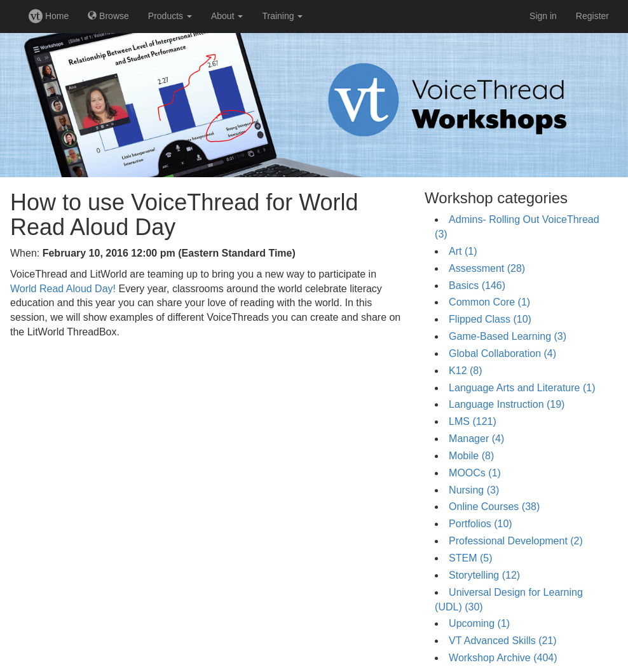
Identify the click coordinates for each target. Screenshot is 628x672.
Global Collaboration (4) (502, 353)
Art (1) (463, 251)
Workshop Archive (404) (503, 658)
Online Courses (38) (494, 507)
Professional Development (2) (516, 541)
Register (592, 16)
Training (282, 16)
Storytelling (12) (484, 575)
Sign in (543, 16)
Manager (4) (476, 439)
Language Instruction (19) (507, 404)
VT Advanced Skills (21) (503, 641)
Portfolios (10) (481, 524)
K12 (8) (465, 371)
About (227, 16)
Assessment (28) (487, 268)
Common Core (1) (489, 302)
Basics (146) (477, 286)
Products (170, 16)
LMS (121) (473, 421)
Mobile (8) (471, 456)
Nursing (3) (474, 490)
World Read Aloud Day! (63, 289)
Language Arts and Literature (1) (522, 388)
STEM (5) (470, 558)
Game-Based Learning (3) (508, 336)
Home (49, 16)
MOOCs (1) (475, 473)
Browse (108, 16)
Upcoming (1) (479, 623)
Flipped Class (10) (490, 319)
